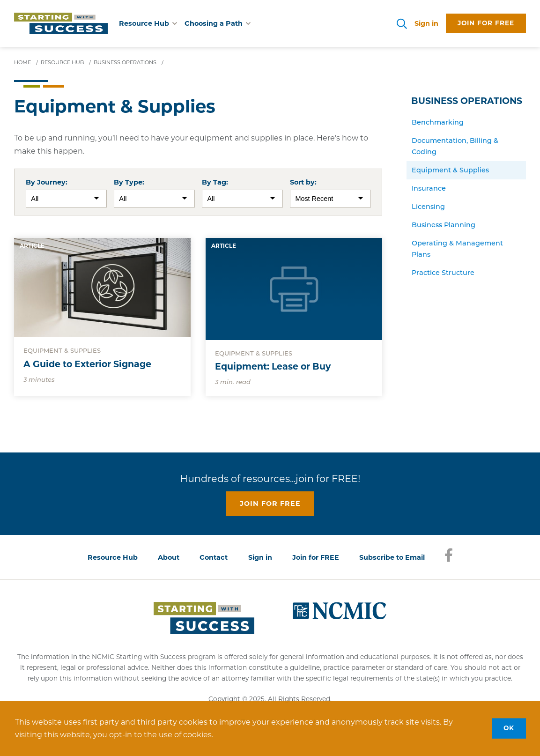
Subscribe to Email (392, 557)
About (169, 557)
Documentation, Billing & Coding (455, 146)
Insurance (429, 188)
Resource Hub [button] (148, 23)
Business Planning (444, 225)
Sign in (426, 23)
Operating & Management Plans (457, 249)
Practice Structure (443, 273)
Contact (214, 557)
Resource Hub (113, 557)
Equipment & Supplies (450, 170)
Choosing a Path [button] (218, 23)
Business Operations (467, 101)
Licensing (428, 207)
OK (509, 728)
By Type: (129, 182)
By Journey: (47, 182)
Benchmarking (438, 122)
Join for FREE (316, 557)
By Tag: (215, 182)
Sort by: (303, 182)
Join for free (486, 23)
